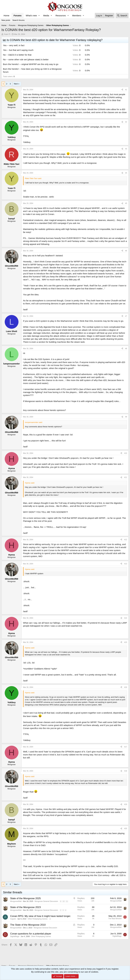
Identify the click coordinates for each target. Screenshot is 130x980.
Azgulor (13, 919)
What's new (31, 15)
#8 (126, 349)
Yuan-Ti (7, 34)
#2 (126, 122)
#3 (126, 149)
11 (67, 901)
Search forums (19, 20)
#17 (126, 747)
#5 (126, 203)
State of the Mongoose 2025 (25, 898)
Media (46, 15)
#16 (126, 687)
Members (77, 15)
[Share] (122, 90)
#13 (126, 564)
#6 (126, 251)
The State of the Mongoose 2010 (28, 925)
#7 (126, 316)
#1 (126, 90)
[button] (39, 15)
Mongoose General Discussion (46, 901)
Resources (61, 15)
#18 (126, 771)
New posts (6, 20)
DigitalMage (15, 936)
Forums (18, 15)
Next (16, 84)
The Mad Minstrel (115, 919)
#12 (126, 540)
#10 (126, 453)
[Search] (122, 15)
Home (6, 15)
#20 (126, 828)
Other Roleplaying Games (38, 919)
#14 (126, 618)
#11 (126, 477)
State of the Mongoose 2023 (25, 907)
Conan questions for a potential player (31, 934)
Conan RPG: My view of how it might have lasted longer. (41, 916)
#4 (126, 173)
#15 (126, 642)
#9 (126, 417)
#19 (126, 804)
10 (64, 901)
